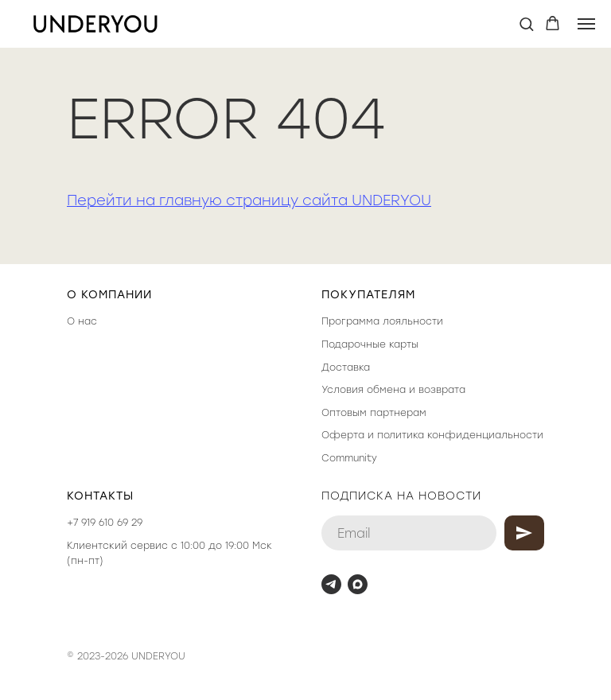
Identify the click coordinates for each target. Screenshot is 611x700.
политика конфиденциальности (460, 435)
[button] (526, 23)
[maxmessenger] (358, 584)
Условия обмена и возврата (393, 390)
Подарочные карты (370, 344)
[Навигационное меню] (586, 24)
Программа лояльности (382, 321)
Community (349, 458)
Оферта (343, 435)
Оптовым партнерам (374, 413)
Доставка (346, 367)
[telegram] (331, 584)
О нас (82, 321)
